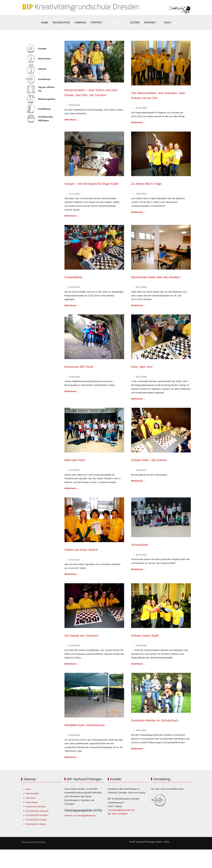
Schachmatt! (140, 545)
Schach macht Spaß (145, 636)
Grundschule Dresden (37, 815)
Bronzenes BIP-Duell (79, 367)
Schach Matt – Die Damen (149, 460)
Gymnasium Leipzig (36, 824)
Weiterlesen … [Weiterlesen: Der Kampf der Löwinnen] (72, 664)
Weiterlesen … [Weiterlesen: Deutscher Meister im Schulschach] (138, 749)
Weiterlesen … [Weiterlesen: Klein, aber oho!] (138, 399)
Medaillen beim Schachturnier (85, 725)
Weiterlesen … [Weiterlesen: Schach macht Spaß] (138, 664)
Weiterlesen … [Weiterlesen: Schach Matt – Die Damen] (138, 481)
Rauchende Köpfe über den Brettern (156, 277)
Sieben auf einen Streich (81, 550)
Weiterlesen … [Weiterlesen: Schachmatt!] (138, 569)
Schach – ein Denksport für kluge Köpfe (91, 184)
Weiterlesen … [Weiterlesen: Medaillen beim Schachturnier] (72, 757)
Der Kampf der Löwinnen (81, 636)
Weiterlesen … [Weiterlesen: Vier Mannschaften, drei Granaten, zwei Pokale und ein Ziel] (138, 122)
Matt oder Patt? (75, 460)
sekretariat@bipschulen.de (121, 810)
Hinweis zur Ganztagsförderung (80, 815)
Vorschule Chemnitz (36, 806)
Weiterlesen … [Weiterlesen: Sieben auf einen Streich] (72, 574)
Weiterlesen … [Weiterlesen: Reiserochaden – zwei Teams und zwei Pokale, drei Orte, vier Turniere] (72, 120)
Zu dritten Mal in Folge (146, 184)
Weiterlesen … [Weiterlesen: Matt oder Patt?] (72, 488)
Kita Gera (31, 798)
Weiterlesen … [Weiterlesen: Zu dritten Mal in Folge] (138, 212)
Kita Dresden (32, 793)
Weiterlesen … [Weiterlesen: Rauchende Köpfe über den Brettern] (138, 305)
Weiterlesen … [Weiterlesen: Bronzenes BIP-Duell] (72, 391)
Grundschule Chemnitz (37, 811)
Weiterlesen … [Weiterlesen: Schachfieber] (72, 305)
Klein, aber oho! (142, 367)
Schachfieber (73, 277)
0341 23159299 (120, 814)
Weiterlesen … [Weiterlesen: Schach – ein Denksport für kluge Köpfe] (72, 216)
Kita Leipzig (32, 802)
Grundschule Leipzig (36, 820)
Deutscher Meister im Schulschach (155, 720)
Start (28, 789)
